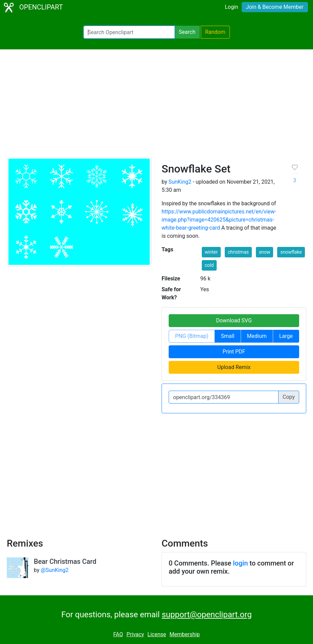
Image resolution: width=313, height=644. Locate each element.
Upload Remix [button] (234, 367)
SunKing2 (180, 182)
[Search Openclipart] (129, 32)
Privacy (135, 634)
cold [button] (209, 265)
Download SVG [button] (234, 320)
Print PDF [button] (234, 352)
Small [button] (227, 336)
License (157, 634)
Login (231, 7)
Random (215, 32)
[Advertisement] (156, 106)
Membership (185, 634)
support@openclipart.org (207, 615)
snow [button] (264, 252)
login (240, 563)
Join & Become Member (275, 7)
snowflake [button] (291, 252)
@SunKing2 (54, 570)
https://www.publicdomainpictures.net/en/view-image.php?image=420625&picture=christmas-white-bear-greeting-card (219, 220)
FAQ (118, 634)
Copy (289, 397)
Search (187, 32)
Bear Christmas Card (65, 561)
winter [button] (211, 252)
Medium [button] (257, 336)
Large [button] (286, 336)
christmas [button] (238, 252)
